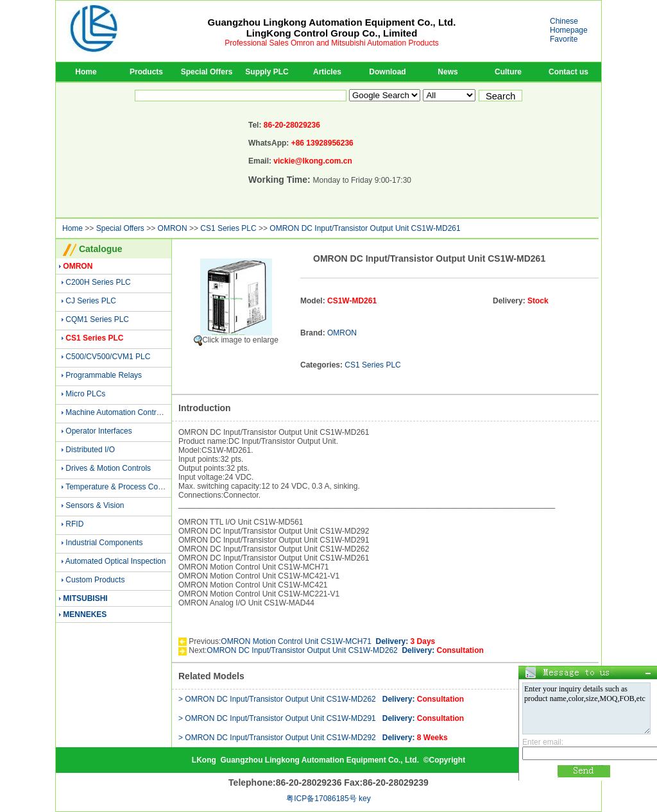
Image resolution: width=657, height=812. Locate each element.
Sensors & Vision (95, 505)
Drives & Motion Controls (108, 468)
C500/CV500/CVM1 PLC (108, 357)
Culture (508, 72)
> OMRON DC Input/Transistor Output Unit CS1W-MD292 (313, 738)
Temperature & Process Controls (121, 487)
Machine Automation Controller (118, 412)
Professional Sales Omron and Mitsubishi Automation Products (332, 43)
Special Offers (207, 72)
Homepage (569, 30)
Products (146, 72)
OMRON (173, 228)
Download (387, 72)
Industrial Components (104, 543)
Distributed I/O (90, 450)
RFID (74, 524)
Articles (327, 72)
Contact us (568, 72)
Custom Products (95, 580)
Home (86, 72)
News (448, 72)
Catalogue (101, 249)
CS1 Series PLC (228, 228)
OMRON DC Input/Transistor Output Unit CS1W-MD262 (345, 650)
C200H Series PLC (98, 282)
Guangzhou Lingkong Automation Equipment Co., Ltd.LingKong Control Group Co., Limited (332, 28)
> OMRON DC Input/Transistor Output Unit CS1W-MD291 (321, 718)
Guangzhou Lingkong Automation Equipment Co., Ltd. (320, 760)
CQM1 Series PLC (97, 319)
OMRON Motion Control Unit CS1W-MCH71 (328, 641)
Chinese (564, 21)
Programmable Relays (104, 375)
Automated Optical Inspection (116, 561)
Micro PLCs (85, 394)
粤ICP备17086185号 (321, 799)
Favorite (564, 39)
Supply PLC (267, 72)
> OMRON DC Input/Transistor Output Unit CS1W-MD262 (321, 699)
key (365, 799)
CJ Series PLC (91, 301)
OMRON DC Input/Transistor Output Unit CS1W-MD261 (365, 228)
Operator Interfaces (98, 431)
